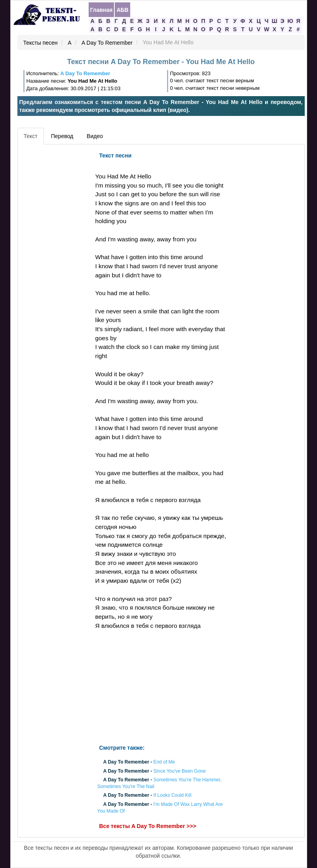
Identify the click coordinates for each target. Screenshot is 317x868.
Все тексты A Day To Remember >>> (148, 826)
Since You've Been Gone (180, 771)
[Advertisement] (55, 267)
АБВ (122, 10)
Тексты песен (41, 43)
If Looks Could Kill (173, 796)
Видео (95, 136)
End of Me (164, 762)
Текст (31, 136)
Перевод (62, 136)
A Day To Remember (107, 43)
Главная (102, 10)
